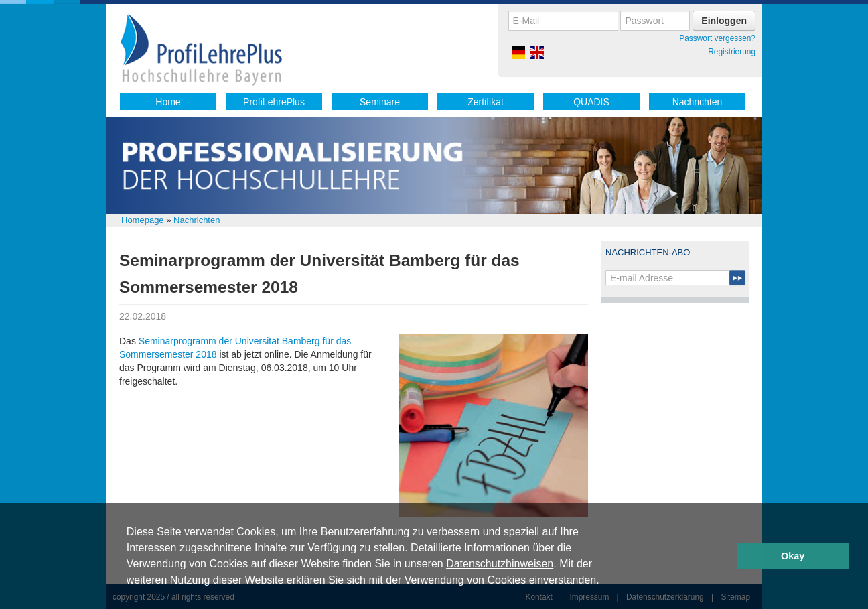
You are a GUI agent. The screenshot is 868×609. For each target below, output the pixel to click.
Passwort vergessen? (717, 38)
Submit (737, 278)
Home (168, 102)
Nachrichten (698, 102)
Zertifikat (486, 102)
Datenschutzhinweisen (500, 564)
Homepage (143, 220)
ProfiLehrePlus (274, 102)
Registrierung (732, 52)
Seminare (380, 102)
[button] (604, 582)
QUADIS (591, 102)
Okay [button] (793, 556)
